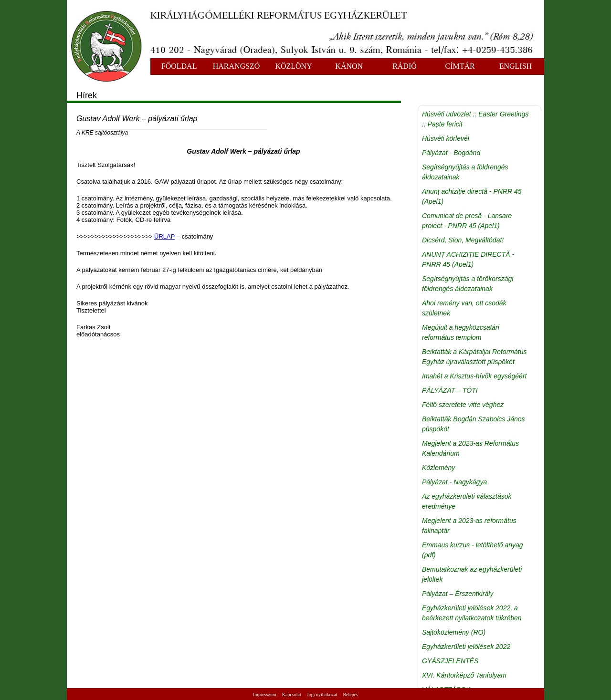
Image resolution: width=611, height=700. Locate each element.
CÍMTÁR (460, 66)
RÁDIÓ (405, 66)
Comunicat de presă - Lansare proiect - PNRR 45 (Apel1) (467, 221)
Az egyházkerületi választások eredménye (467, 501)
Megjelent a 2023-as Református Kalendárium (470, 448)
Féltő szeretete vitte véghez (463, 405)
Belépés (350, 695)
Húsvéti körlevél (446, 138)
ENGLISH (516, 66)
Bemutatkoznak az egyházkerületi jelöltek (472, 574)
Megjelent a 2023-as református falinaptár (469, 526)
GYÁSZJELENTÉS (450, 661)
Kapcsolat (292, 695)
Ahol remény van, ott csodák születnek (464, 308)
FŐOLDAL (179, 66)
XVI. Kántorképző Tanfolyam (464, 675)
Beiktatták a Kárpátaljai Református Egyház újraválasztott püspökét (474, 357)
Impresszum (265, 695)
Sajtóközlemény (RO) (454, 632)
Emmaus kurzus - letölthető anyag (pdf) (473, 550)
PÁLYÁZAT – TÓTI (450, 390)
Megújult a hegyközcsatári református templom (461, 332)
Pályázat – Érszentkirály (458, 594)
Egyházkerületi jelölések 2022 (466, 647)
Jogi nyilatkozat (322, 695)
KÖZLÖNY (293, 66)
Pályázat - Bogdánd (451, 153)
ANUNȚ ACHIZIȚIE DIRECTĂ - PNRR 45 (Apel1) (468, 259)
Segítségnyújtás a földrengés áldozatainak (465, 172)
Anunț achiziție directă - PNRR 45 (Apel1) (472, 196)
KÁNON (349, 66)
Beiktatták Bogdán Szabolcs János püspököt (474, 424)
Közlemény (438, 468)
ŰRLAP (164, 236)
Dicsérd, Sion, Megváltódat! (463, 240)
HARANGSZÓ (237, 66)
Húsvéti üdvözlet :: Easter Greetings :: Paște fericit (475, 119)
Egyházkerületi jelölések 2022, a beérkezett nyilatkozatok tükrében (472, 613)
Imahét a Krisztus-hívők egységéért (474, 376)
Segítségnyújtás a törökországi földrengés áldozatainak (468, 284)
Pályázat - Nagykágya (454, 482)
